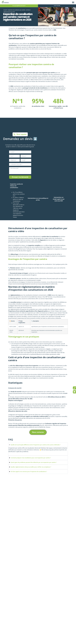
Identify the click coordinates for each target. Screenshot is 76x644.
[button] (73, 2)
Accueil (5, 10)
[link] (74, 388)
